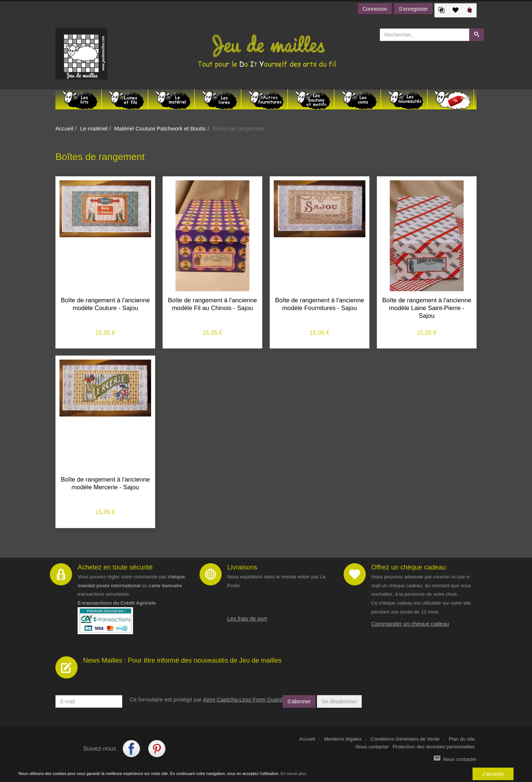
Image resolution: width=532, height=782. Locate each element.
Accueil (64, 128)
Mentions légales (343, 739)
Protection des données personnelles (434, 747)
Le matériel (94, 128)
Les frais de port (247, 618)
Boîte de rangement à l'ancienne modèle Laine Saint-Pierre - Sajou (427, 308)
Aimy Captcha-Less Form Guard (243, 699)
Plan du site (462, 739)
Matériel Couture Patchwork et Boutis (160, 128)
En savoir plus (294, 773)
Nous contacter (372, 747)
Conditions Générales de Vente (405, 739)
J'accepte (493, 774)
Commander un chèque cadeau (410, 624)
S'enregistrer (413, 9)
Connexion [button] (375, 9)
